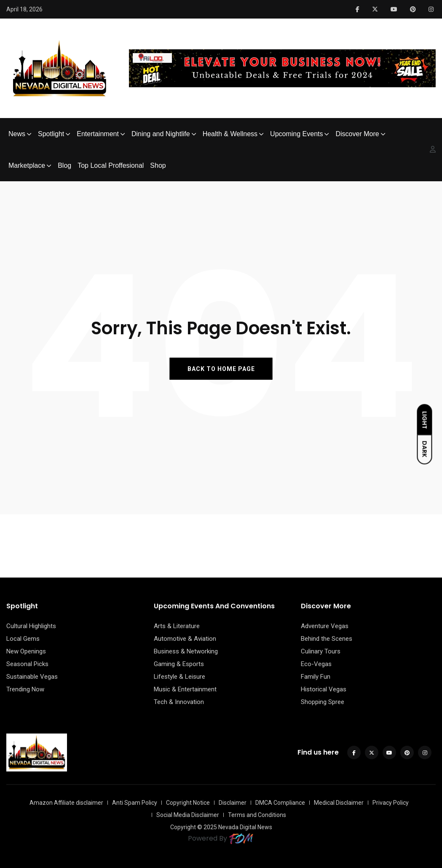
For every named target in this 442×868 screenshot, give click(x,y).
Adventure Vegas (325, 626)
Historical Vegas (324, 689)
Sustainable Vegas (32, 677)
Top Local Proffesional (111, 165)
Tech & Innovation (179, 702)
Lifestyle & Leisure (179, 677)
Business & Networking (186, 651)
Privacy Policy (391, 803)
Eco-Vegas (316, 664)
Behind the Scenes (327, 639)
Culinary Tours (321, 651)
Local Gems (23, 639)
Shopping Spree (323, 702)
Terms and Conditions (257, 815)
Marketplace (27, 165)
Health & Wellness (230, 134)
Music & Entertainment (185, 689)
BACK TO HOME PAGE (221, 368)
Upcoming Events (296, 134)
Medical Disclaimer (339, 803)
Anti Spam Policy (135, 803)
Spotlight (51, 134)
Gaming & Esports (179, 664)
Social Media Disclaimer (188, 815)
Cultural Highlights (31, 626)
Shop (158, 165)
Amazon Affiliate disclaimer (66, 803)
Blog (64, 165)
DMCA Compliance (280, 803)
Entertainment (98, 134)
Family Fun (316, 677)
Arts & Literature (177, 626)
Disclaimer (233, 803)
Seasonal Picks (27, 664)
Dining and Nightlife (161, 134)
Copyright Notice (188, 803)
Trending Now (25, 689)
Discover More (357, 134)
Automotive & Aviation (185, 639)
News (17, 134)
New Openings (26, 651)
